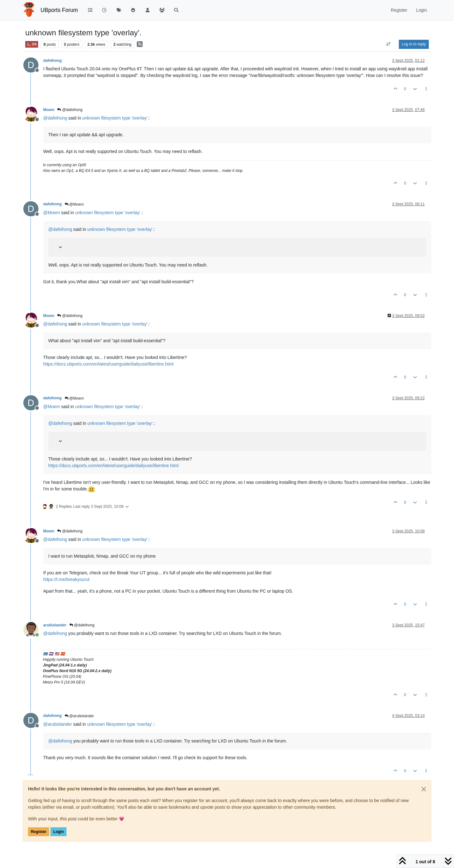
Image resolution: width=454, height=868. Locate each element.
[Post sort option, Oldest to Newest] (389, 44)
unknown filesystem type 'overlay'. (116, 118)
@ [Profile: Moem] (52, 213)
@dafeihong (70, 110)
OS (32, 44)
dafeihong (52, 61)
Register (39, 832)
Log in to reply (414, 44)
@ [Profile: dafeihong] (55, 118)
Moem (49, 110)
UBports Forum (59, 10)
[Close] (424, 789)
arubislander (55, 625)
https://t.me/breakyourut (66, 579)
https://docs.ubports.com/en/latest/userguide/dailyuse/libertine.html (108, 364)
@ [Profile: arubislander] (58, 724)
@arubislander (79, 716)
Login (58, 832)
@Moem (74, 204)
